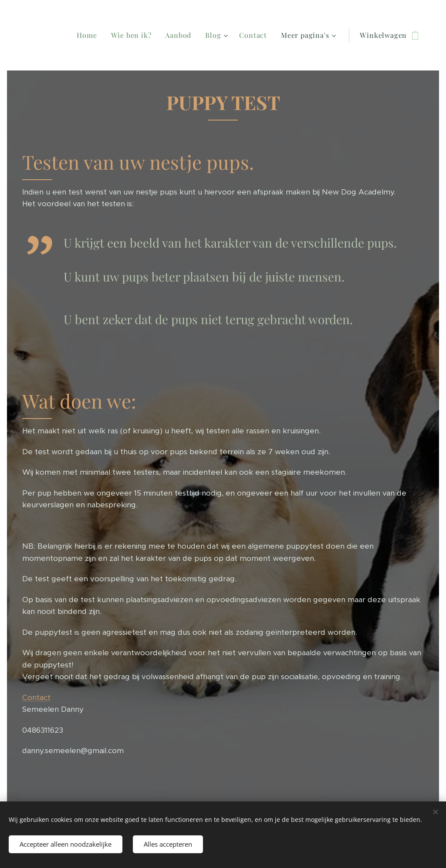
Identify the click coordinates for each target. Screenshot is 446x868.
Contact (36, 697)
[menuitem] (111, 35)
